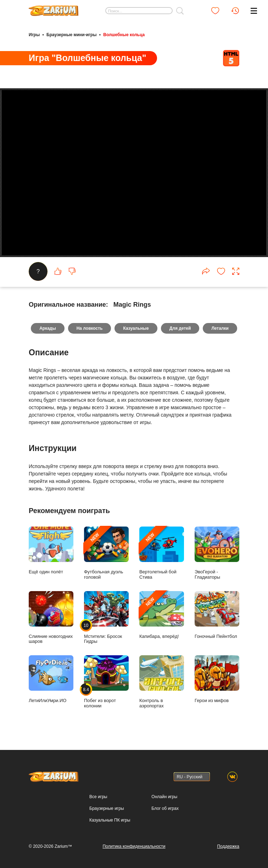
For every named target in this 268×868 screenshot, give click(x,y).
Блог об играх (165, 808)
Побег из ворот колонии (106, 682)
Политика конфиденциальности (134, 846)
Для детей (180, 328)
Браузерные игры (107, 808)
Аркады (48, 328)
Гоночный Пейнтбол (217, 615)
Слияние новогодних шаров (51, 618)
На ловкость (90, 328)
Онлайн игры (164, 797)
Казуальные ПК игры (110, 820)
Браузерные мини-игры (71, 35)
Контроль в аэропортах (162, 682)
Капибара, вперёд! (162, 615)
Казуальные (136, 328)
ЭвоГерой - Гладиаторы (217, 553)
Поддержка (228, 846)
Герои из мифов (217, 679)
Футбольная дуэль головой (106, 553)
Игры (34, 35)
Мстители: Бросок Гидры (106, 618)
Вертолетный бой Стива (162, 553)
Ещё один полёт (51, 550)
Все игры (98, 797)
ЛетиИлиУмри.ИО (51, 679)
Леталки (220, 328)
